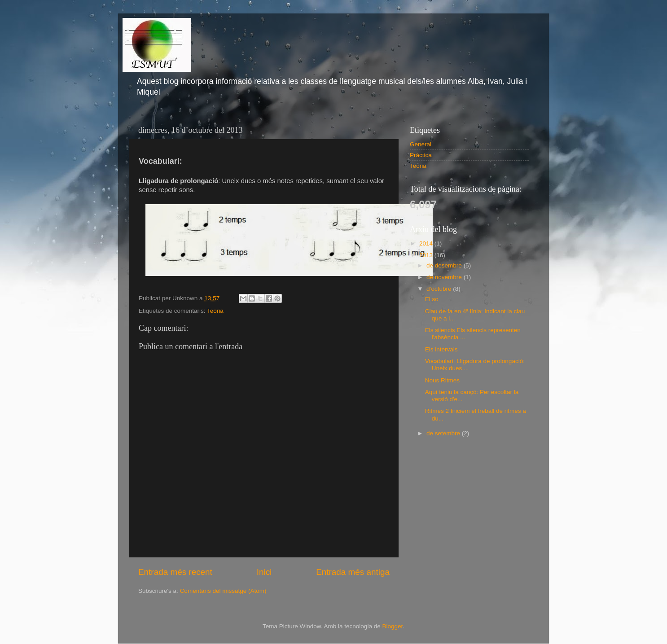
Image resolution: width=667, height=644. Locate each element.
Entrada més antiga (353, 572)
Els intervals (441, 349)
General (421, 144)
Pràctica (421, 155)
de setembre (444, 433)
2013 (427, 255)
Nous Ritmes (442, 380)
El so (432, 299)
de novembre (445, 277)
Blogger (392, 626)
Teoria (215, 311)
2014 (427, 243)
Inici (264, 572)
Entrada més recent (175, 572)
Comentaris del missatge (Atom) (223, 591)
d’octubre (440, 289)
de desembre (445, 265)
